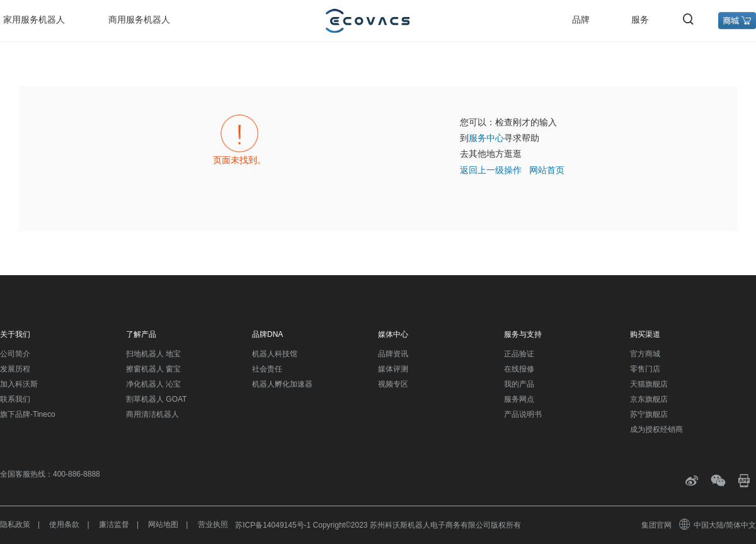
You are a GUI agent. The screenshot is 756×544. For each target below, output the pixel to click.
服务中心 (486, 138)
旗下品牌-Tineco (28, 414)
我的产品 (519, 384)
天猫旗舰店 (649, 384)
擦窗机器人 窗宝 (153, 369)
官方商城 (645, 354)
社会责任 (267, 369)
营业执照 (213, 524)
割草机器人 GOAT (156, 399)
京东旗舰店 (649, 399)
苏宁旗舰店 (649, 414)
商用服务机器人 (139, 20)
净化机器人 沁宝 (153, 384)
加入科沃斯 (19, 384)
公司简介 (15, 354)
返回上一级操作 (491, 170)
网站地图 (163, 524)
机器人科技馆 (275, 354)
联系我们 (15, 399)
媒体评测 (393, 369)
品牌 (581, 20)
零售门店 (645, 369)
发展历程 (15, 369)
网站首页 (547, 170)
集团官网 (656, 525)
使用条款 (64, 524)
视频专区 (393, 384)
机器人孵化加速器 (282, 384)
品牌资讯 (393, 354)
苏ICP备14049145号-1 (273, 525)
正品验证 (519, 354)
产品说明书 (523, 414)
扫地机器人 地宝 (153, 354)
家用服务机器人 (34, 20)
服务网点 (519, 399)
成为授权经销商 (656, 429)
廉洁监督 (114, 524)
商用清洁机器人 (152, 414)
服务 (640, 20)
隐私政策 (15, 524)
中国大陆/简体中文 (718, 525)
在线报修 (519, 369)
